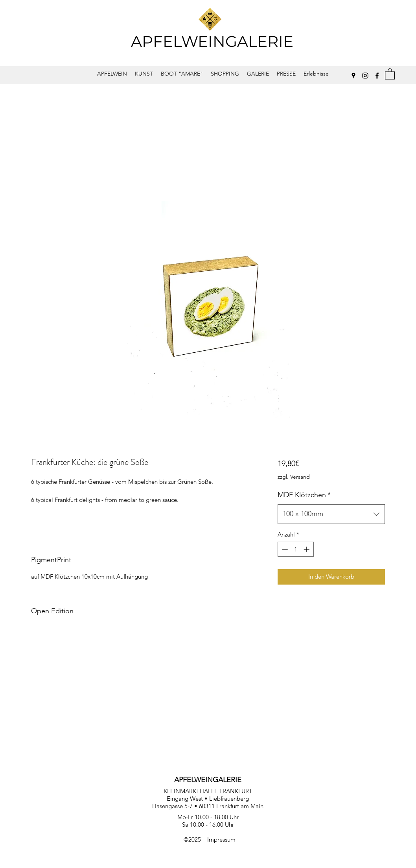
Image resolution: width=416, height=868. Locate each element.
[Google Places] (353, 76)
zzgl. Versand (294, 477)
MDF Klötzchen (304, 495)
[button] (390, 74)
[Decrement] (284, 549)
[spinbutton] (295, 549)
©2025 (195, 839)
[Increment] (307, 549)
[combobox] (331, 514)
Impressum (221, 839)
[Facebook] (377, 76)
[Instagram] (365, 76)
